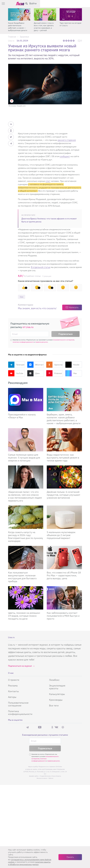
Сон (22, 297)
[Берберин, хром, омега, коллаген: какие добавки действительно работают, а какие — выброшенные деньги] (64, 400)
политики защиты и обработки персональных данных (29, 863)
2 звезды (67, 41)
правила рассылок (42, 342)
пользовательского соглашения (64, 340)
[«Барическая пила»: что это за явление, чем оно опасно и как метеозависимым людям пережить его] (26, 477)
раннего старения (67, 140)
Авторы (12, 697)
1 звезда (64, 41)
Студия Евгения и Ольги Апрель (50, 776)
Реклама (13, 686)
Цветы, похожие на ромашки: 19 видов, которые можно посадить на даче (24, 616)
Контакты (13, 691)
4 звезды (71, 41)
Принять (70, 857)
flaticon (51, 778)
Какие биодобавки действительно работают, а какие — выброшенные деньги (43, 27)
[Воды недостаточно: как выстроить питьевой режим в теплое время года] (64, 440)
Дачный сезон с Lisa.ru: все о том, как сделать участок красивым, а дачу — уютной (70, 27)
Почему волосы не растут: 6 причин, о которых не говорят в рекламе (18, 27)
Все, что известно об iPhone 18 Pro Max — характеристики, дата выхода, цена (64, 576)
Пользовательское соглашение (18, 704)
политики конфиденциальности (23, 342)
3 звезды (69, 41)
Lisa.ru (11, 41)
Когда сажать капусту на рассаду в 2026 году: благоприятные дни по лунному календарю (26, 537)
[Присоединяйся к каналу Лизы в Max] (26, 400)
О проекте (14, 680)
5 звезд (74, 41)
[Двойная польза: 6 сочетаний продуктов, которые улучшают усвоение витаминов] (64, 477)
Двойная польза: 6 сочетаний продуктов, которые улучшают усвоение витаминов (64, 495)
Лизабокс (54, 680)
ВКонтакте (36, 365)
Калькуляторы (57, 694)
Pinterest (54, 374)
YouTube (16, 374)
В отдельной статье (41, 267)
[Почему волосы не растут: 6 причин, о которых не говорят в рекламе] (19, 14)
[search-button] (76, 3)
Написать (74, 308)
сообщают (65, 156)
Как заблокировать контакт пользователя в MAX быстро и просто (63, 616)
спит (48, 181)
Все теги (54, 706)
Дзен (33, 374)
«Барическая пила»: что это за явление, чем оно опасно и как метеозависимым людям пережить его (25, 496)
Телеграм (16, 365)
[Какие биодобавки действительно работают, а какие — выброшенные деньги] (45, 14)
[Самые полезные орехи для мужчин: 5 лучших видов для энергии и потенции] (26, 440)
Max (71, 374)
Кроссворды (56, 700)
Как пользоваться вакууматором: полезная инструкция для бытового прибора (22, 577)
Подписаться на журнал (20, 666)
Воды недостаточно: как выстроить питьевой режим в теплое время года (63, 458)
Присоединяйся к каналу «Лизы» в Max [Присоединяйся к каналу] (22, 416)
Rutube (72, 365)
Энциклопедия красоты (57, 687)
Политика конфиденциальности (20, 713)
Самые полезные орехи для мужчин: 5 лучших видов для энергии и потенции (24, 458)
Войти (83, 3)
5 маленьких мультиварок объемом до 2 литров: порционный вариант (61, 535)
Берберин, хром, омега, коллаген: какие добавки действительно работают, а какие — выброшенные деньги (64, 419)
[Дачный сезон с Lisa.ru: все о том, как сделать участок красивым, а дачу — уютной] (71, 14)
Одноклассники (55, 365)
